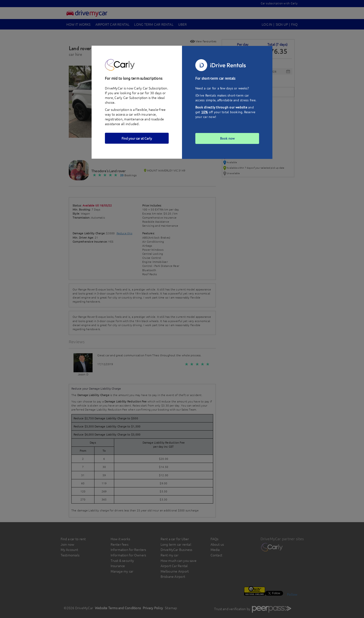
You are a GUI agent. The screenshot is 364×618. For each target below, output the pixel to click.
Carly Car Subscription (131, 98)
